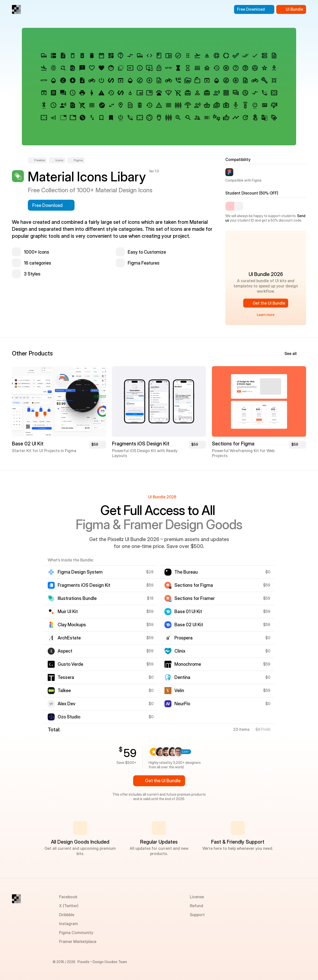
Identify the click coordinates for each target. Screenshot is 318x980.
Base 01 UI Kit (188, 611)
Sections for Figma (233, 444)
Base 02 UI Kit (28, 444)
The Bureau (186, 572)
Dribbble (67, 915)
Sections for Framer (195, 598)
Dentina (182, 677)
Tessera (66, 677)
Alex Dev (66, 704)
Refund (197, 906)
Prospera (183, 638)
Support (197, 915)
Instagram (69, 924)
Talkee (64, 690)
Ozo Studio (69, 717)
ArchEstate (69, 638)
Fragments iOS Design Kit (141, 444)
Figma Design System (80, 572)
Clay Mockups (72, 625)
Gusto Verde (70, 664)
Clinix (180, 651)
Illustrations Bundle (77, 598)
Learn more (266, 315)
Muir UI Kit (68, 611)
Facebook (68, 897)
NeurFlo (182, 704)
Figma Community (76, 933)
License (197, 897)
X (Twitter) (69, 906)
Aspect (65, 651)
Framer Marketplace (78, 941)
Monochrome (188, 664)
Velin (179, 690)
